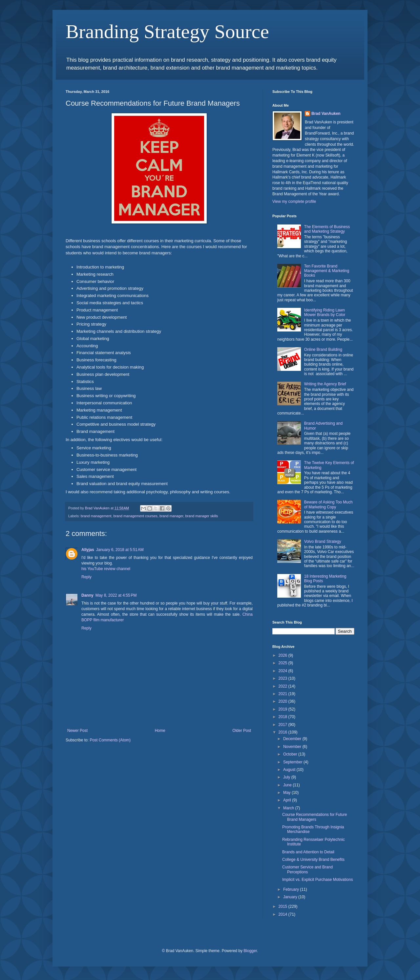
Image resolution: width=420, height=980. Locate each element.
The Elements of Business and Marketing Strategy (327, 229)
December (293, 739)
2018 (283, 717)
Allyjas (88, 550)
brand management (96, 516)
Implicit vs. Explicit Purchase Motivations (317, 880)
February (292, 889)
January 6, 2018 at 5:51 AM (120, 550)
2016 (283, 732)
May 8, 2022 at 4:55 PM (116, 595)
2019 (283, 709)
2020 (283, 701)
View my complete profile (294, 202)
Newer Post (77, 731)
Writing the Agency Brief (325, 384)
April (288, 800)
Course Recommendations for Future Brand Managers (315, 817)
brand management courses (135, 516)
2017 (283, 725)
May (287, 793)
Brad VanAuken (326, 114)
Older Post (242, 731)
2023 (283, 678)
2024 (283, 671)
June (288, 785)
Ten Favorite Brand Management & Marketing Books (327, 271)
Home (160, 731)
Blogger (250, 951)
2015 (283, 906)
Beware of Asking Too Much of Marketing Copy (328, 504)
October (291, 754)
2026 (283, 655)
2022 (283, 686)
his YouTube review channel (106, 569)
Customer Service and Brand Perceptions (307, 869)
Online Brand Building (323, 350)
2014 (283, 914)
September (293, 762)
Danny (87, 595)
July (287, 777)
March (289, 808)
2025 (283, 663)
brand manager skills (202, 516)
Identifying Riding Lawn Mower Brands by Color (325, 312)
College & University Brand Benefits (313, 860)
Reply (86, 577)
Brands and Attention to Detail (308, 852)
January (291, 897)
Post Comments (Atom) (110, 740)
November (293, 747)
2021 (283, 694)
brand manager (171, 516)
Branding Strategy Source (167, 32)
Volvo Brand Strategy (323, 542)
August (290, 770)
